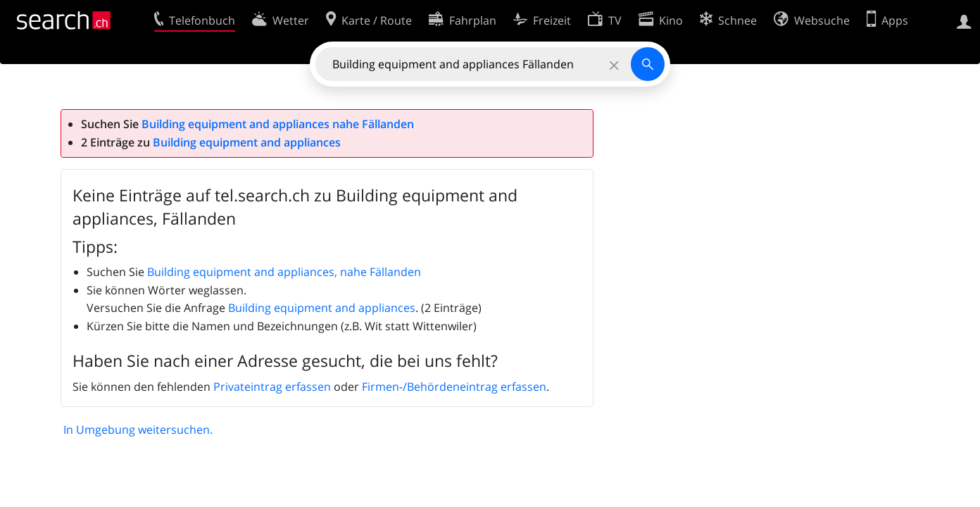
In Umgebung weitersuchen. (138, 430)
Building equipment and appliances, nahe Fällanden (284, 272)
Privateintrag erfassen (272, 387)
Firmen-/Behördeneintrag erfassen (454, 387)
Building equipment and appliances (247, 142)
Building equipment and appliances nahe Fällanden (278, 124)
